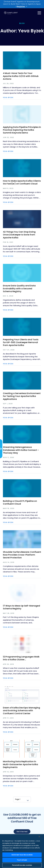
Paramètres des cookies (22, 865)
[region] (22, 851)
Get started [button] (22, 832)
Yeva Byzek (8, 98)
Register (21, 6)
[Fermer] (39, 837)
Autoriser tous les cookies (22, 855)
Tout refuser (22, 860)
